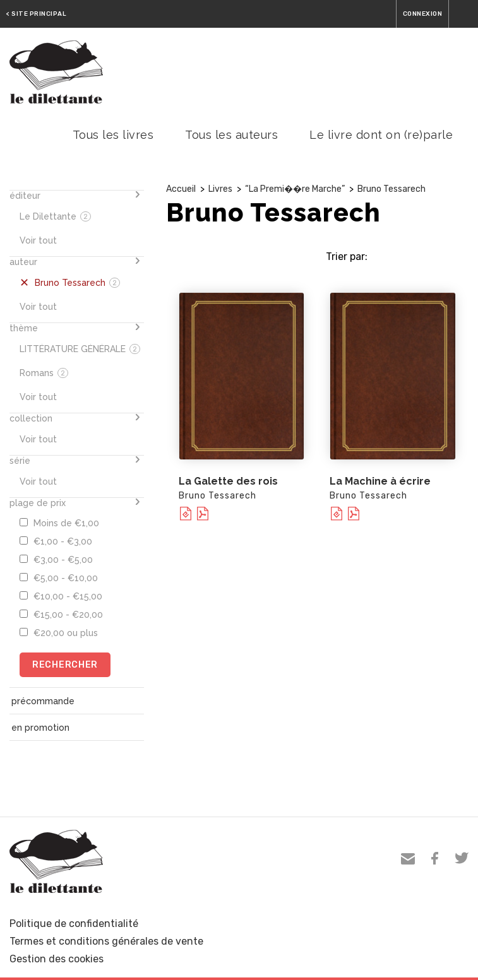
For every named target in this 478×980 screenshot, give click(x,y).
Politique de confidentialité (74, 924)
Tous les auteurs (231, 135)
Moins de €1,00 (59, 523)
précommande (43, 701)
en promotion (40, 728)
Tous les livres (113, 135)
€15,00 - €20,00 (61, 615)
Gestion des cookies (57, 959)
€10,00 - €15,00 (61, 596)
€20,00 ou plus (59, 633)
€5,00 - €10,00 (59, 578)
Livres (220, 189)
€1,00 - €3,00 (56, 541)
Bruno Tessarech (391, 189)
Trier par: (347, 257)
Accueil (181, 189)
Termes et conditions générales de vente (106, 941)
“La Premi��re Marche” (295, 189)
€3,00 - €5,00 (56, 560)
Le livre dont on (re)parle (381, 135)
